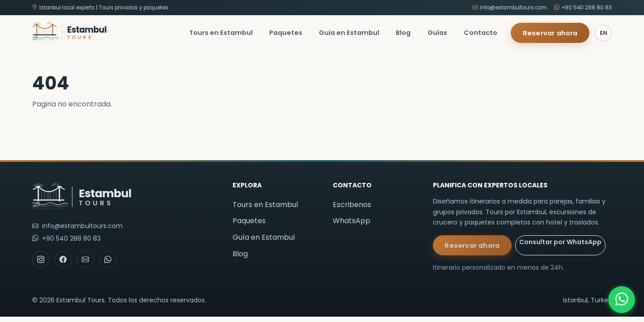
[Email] (85, 259)
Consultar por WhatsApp (560, 242)
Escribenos (352, 205)
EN (604, 33)
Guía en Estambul (349, 33)
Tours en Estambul (221, 33)
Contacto (481, 33)
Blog (403, 33)
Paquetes (286, 33)
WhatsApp (352, 221)
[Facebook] (63, 259)
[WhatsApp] (622, 300)
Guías (437, 33)
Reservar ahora (550, 33)
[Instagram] (41, 259)
